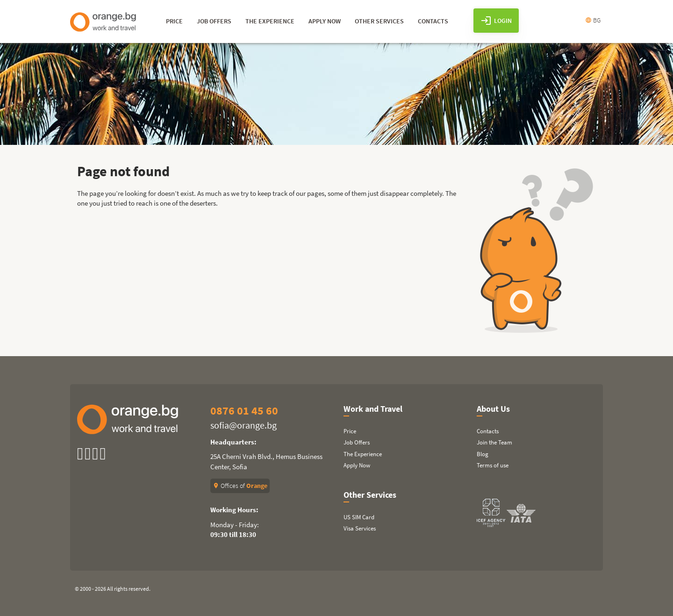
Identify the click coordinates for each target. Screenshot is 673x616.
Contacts (488, 431)
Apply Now (357, 465)
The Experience (363, 454)
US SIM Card (359, 517)
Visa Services (360, 528)
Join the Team (494, 442)
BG (593, 20)
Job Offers (357, 442)
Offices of (240, 486)
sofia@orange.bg (243, 425)
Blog (483, 454)
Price (350, 431)
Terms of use (493, 465)
